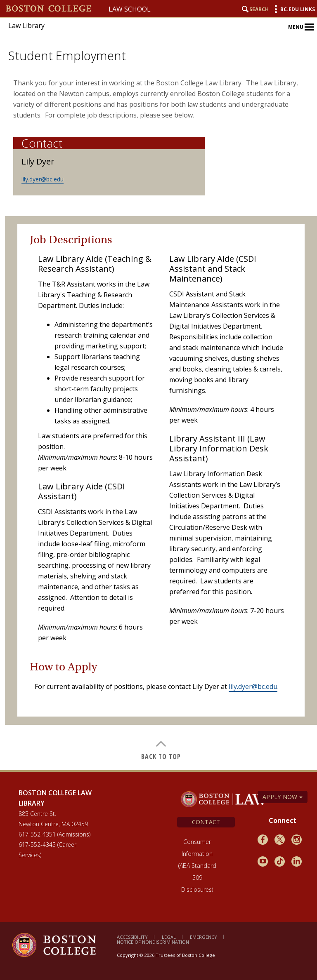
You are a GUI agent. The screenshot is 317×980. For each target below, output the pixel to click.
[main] (161, 418)
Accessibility (132, 937)
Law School (130, 9)
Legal (169, 937)
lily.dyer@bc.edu (43, 179)
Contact (206, 822)
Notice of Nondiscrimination (153, 942)
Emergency (203, 937)
